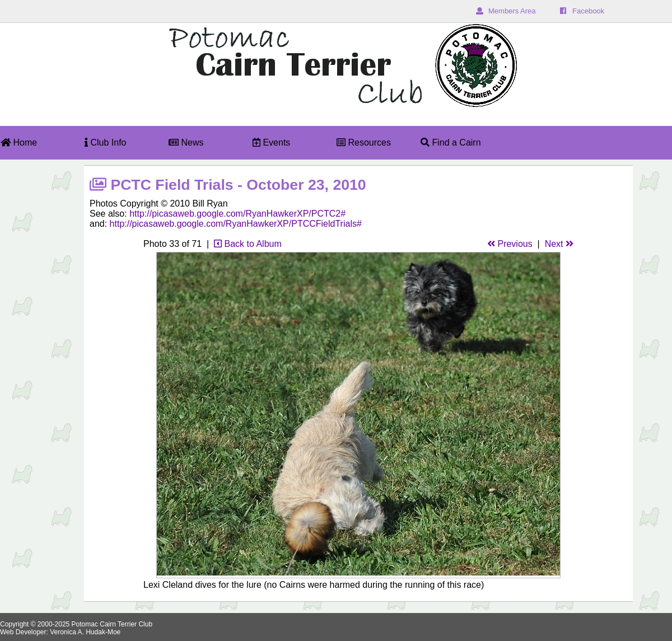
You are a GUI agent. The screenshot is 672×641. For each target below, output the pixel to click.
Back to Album (248, 244)
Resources (364, 142)
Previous (510, 244)
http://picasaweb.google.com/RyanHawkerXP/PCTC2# (237, 214)
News (186, 142)
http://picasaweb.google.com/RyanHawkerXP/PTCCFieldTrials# (236, 224)
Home (19, 142)
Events (271, 142)
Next (559, 244)
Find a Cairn (451, 142)
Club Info (105, 142)
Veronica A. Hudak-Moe (85, 632)
